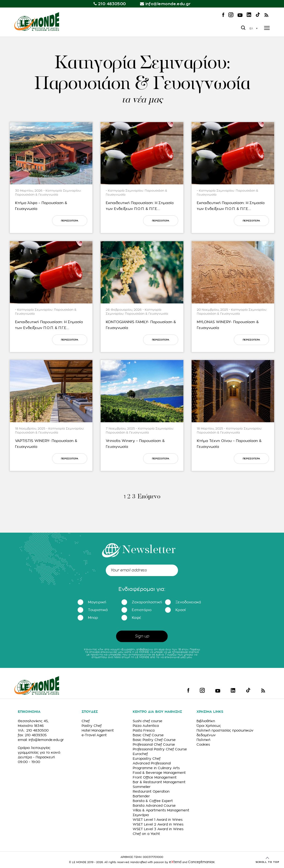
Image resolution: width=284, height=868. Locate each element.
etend (175, 862)
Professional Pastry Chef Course (160, 749)
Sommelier (142, 787)
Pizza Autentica (146, 726)
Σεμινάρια (141, 815)
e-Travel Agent (94, 735)
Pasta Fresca (144, 730)
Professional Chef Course (154, 744)
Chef (86, 721)
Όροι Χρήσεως (209, 726)
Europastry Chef (147, 759)
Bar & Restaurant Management (159, 782)
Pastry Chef (92, 726)
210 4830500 (112, 4)
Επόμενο (149, 497)
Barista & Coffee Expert (153, 801)
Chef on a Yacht (146, 834)
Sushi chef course (148, 721)
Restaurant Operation (151, 791)
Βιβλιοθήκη (206, 721)
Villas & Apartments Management (161, 810)
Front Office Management (155, 777)
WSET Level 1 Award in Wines (158, 820)
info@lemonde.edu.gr (168, 4)
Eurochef (140, 754)
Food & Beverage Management (159, 773)
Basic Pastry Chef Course (154, 740)
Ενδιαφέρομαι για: (142, 589)
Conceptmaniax (201, 862)
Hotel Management (98, 730)
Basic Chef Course (148, 735)
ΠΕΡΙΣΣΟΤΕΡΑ (70, 221)
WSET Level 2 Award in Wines (158, 824)
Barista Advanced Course (154, 806)
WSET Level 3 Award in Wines (158, 829)
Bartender (141, 796)
